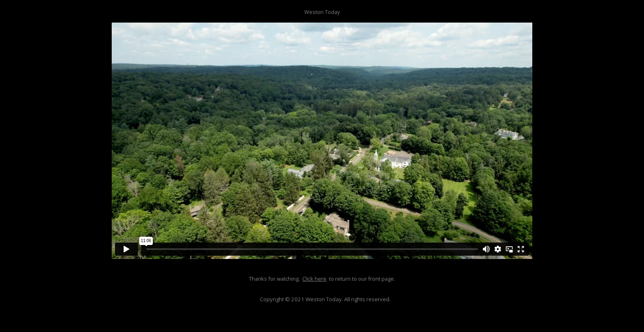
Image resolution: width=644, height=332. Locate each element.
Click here (314, 279)
